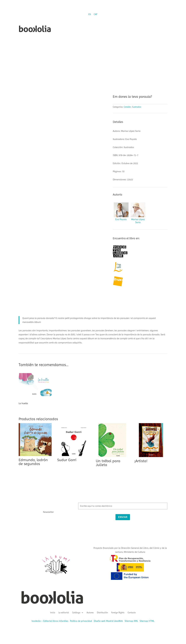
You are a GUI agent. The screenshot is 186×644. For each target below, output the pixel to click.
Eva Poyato (121, 219)
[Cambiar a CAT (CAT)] (96, 14)
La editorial (64, 613)
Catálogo (76, 613)
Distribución (102, 613)
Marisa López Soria (138, 221)
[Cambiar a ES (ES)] (90, 14)
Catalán (127, 107)
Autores (90, 613)
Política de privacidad (81, 621)
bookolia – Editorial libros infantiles (50, 621)
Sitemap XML (131, 621)
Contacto (132, 613)
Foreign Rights (118, 613)
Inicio (53, 613)
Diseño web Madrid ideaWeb (108, 621)
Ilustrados (136, 107)
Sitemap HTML (147, 621)
